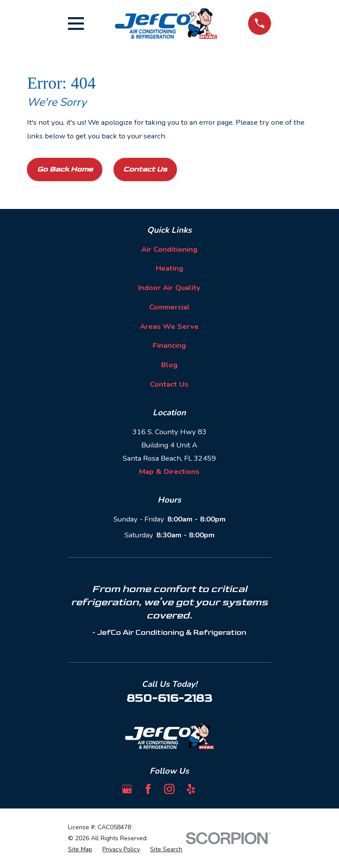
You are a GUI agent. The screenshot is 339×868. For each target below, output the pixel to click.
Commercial (169, 307)
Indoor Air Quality (169, 288)
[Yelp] (191, 789)
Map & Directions (169, 471)
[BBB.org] (212, 789)
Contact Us (145, 169)
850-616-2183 (169, 698)
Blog (169, 365)
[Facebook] (148, 789)
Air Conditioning (169, 249)
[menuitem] (80, 849)
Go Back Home (65, 169)
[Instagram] (169, 789)
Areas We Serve (169, 326)
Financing (169, 345)
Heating (169, 268)
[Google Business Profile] (127, 789)
